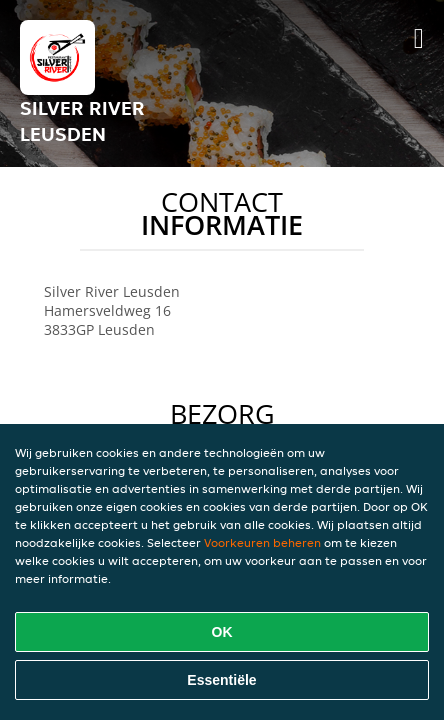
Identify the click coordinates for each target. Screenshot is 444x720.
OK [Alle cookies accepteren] (222, 632)
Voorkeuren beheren (262, 542)
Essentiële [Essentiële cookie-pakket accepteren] (221, 680)
